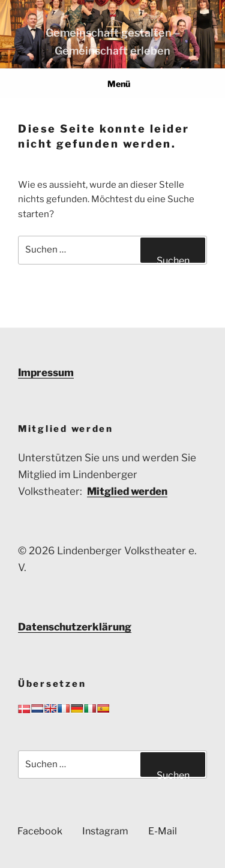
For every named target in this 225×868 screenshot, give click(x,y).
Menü (112, 84)
